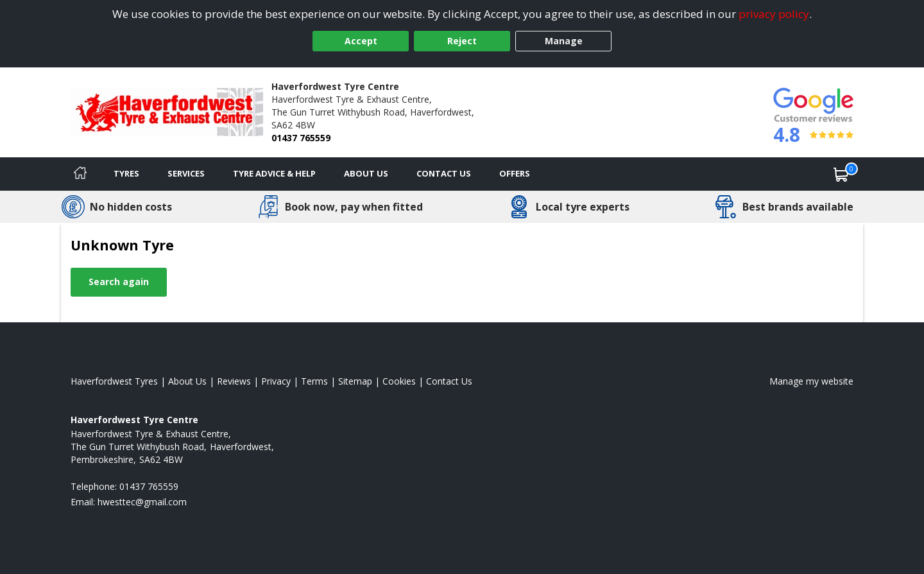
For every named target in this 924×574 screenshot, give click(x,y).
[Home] (80, 174)
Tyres (126, 173)
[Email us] (142, 502)
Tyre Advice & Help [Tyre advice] (274, 173)
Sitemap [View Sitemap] (355, 381)
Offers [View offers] (515, 173)
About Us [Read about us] (187, 381)
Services (186, 173)
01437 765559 (301, 138)
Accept (361, 41)
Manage (564, 41)
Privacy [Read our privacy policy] (276, 381)
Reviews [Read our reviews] (234, 381)
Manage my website (811, 381)
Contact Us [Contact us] (444, 173)
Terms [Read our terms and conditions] (314, 381)
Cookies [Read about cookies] (399, 381)
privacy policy (774, 14)
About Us (366, 173)
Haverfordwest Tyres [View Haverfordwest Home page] (114, 381)
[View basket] (841, 174)
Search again (119, 282)
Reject (462, 41)
